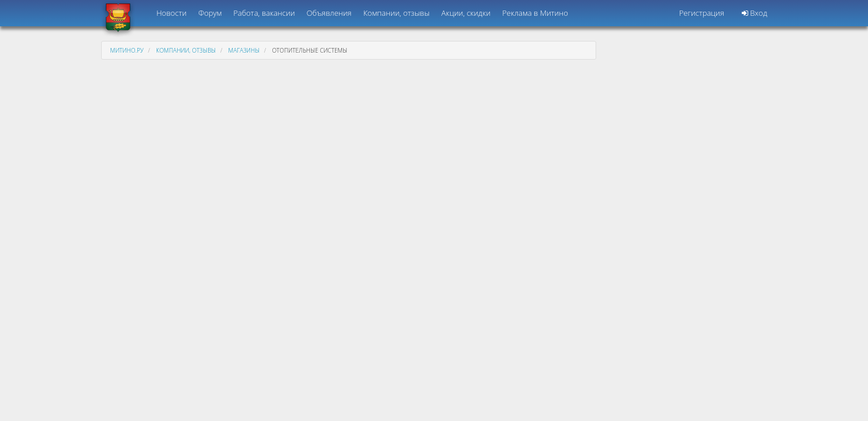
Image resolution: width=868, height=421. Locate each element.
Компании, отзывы (396, 13)
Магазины (244, 50)
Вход (755, 13)
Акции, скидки (466, 13)
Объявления (329, 13)
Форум (210, 13)
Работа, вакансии (264, 13)
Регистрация (702, 13)
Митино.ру (127, 50)
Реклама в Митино (535, 13)
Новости (172, 13)
